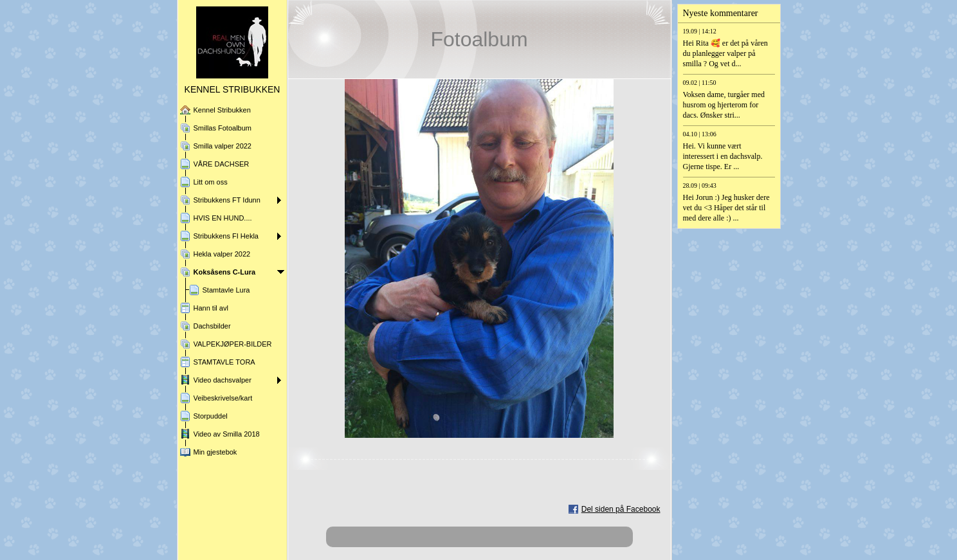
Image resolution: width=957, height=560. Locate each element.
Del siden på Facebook (621, 509)
